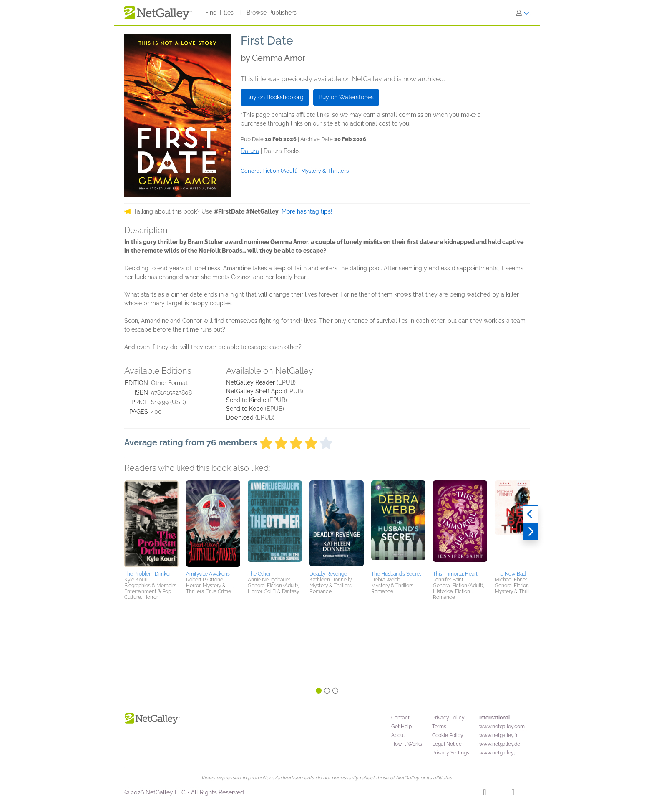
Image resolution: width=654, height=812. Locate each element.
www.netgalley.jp (499, 753)
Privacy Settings (451, 753)
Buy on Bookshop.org (275, 97)
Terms (439, 727)
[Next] (530, 532)
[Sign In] (523, 13)
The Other (259, 574)
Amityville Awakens (208, 574)
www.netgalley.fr (498, 735)
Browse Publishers (272, 13)
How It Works (407, 744)
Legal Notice (447, 744)
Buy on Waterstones (346, 97)
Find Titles (219, 13)
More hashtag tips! (307, 211)
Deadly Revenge (328, 574)
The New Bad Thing (517, 574)
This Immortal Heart (455, 574)
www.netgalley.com (502, 727)
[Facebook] (484, 794)
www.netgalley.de (500, 744)
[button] (151, 524)
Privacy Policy (448, 718)
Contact (400, 718)
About (398, 735)
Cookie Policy (448, 735)
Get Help (401, 727)
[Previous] (530, 514)
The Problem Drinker (148, 574)
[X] (513, 794)
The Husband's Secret (396, 574)
